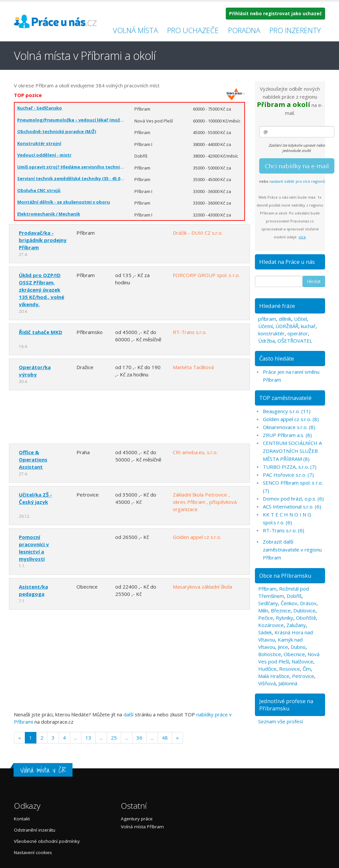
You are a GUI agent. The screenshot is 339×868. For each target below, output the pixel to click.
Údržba (266, 341)
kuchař (308, 326)
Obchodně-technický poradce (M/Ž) (57, 131)
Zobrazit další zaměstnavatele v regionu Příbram (292, 550)
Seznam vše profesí (281, 721)
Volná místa (135, 30)
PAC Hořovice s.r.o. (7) (288, 475)
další (128, 714)
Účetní (266, 326)
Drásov (308, 603)
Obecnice (294, 654)
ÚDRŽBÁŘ (287, 326)
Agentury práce (137, 819)
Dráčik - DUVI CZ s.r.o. (198, 233)
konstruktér (271, 333)
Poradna (244, 30)
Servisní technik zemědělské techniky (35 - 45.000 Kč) (71, 178)
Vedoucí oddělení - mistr (44, 155)
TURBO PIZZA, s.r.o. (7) (290, 467)
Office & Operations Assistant (33, 459)
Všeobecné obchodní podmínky (47, 841)
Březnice (281, 610)
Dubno (298, 647)
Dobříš (294, 596)
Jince (283, 647)
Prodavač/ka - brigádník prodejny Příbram (43, 240)
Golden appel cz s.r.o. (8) (291, 419)
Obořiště (306, 618)
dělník (285, 319)
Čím (307, 669)
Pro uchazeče (193, 30)
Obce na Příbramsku (285, 576)
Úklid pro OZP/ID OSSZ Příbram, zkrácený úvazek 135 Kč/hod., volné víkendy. (42, 290)
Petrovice (303, 676)
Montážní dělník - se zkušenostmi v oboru (64, 202)
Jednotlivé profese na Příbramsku (286, 705)
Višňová (267, 683)
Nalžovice (302, 661)
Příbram (267, 589)
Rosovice (290, 669)
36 (139, 738)
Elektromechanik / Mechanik (49, 214)
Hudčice (267, 669)
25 (114, 738)
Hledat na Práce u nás (287, 262)
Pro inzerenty (295, 30)
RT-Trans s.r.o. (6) (284, 530)
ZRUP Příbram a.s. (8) (287, 435)
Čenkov (289, 603)
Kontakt (22, 819)
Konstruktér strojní (39, 143)
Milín (263, 610)
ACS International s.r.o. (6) (292, 506)
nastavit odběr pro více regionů (297, 181)
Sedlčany (268, 603)
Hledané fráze (277, 306)
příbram (267, 319)
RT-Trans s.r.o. (190, 332)
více (302, 237)
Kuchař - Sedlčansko (40, 108)
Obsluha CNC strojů (39, 190)
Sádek (265, 632)
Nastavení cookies (33, 852)
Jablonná (288, 683)
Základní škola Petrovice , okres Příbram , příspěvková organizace (205, 502)
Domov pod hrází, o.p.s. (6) (293, 499)
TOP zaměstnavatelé (285, 398)
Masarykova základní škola (202, 587)
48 (165, 738)
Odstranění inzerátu (35, 830)
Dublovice (304, 610)
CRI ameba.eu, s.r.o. (195, 452)
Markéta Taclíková (193, 367)
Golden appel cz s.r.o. (197, 537)
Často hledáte (277, 358)
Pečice (266, 618)
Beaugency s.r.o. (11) (287, 411)
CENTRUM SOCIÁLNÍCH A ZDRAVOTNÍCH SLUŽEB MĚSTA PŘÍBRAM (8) (292, 451)
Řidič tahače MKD (41, 332)
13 (88, 738)
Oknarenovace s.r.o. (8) (289, 427)
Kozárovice (271, 625)
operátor (298, 333)
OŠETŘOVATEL (295, 341)
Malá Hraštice (274, 676)
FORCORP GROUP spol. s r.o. (206, 275)
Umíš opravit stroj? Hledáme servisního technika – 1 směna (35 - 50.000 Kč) (71, 167)
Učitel (300, 319)
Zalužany (296, 625)
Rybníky (285, 618)
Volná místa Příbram (142, 827)
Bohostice (270, 654)
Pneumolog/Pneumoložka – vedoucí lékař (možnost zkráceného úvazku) (71, 120)
